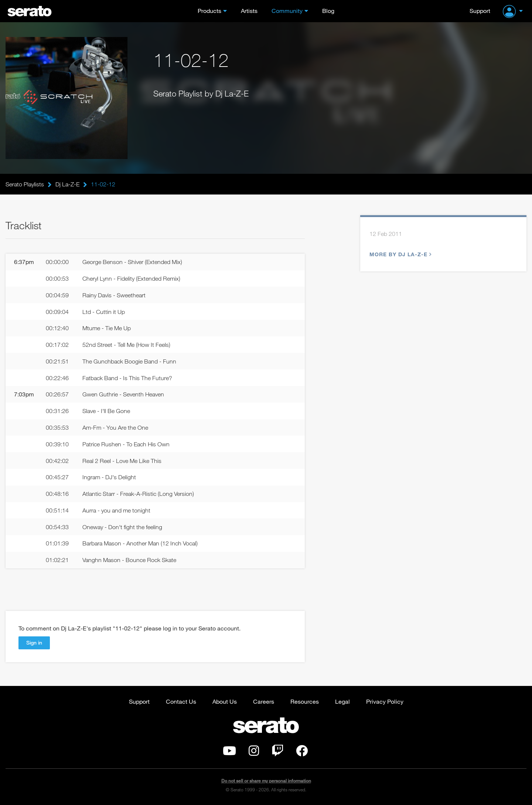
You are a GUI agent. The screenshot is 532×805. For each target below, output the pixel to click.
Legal (342, 701)
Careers (264, 701)
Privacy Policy (385, 701)
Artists (249, 11)
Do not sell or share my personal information (266, 781)
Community (287, 11)
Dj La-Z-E (67, 184)
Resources (305, 701)
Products (209, 11)
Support (480, 11)
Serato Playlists (25, 184)
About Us (225, 701)
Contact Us (181, 701)
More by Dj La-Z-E (400, 254)
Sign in (34, 642)
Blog (328, 11)
